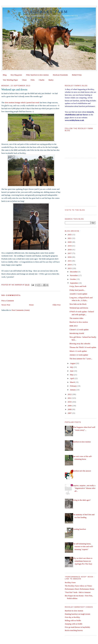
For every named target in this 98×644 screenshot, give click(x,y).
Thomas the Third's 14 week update (83, 347)
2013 (70, 268)
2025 (70, 235)
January (73, 390)
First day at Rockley (72, 617)
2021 (70, 238)
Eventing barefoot (79, 529)
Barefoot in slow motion (79, 322)
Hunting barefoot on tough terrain (77, 614)
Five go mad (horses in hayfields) (77, 627)
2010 (70, 402)
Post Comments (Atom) (21, 310)
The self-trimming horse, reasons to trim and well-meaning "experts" (83, 547)
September (74, 283)
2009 (70, 406)
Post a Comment (8, 301)
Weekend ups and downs (79, 308)
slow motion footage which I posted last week (22, 102)
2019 (70, 246)
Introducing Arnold (77, 333)
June (72, 371)
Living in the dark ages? (81, 500)
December (74, 272)
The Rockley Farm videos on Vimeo (78, 586)
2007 (70, 413)
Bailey (51, 80)
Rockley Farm (49, 12)
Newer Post (6, 305)
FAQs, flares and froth (78, 286)
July (72, 367)
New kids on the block (78, 304)
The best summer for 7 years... (81, 359)
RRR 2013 (73, 326)
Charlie (42, 80)
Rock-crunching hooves (74, 630)
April (72, 378)
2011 (70, 398)
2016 (70, 257)
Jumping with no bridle (74, 624)
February (74, 386)
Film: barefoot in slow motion (37, 75)
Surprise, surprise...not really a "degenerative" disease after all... (84, 488)
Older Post (57, 305)
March (73, 382)
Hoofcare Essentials (60, 75)
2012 (70, 394)
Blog (5, 75)
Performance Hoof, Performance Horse (80, 589)
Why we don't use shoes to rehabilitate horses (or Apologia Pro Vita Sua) (82, 561)
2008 (70, 409)
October (73, 279)
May (72, 375)
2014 (70, 265)
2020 (70, 242)
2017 (70, 253)
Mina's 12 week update (78, 351)
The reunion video (76, 318)
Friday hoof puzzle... (77, 290)
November (74, 275)
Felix (33, 80)
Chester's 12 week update (79, 330)
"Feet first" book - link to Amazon (78, 592)
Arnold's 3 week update (78, 294)
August (73, 363)
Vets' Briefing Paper (10, 80)
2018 (70, 250)
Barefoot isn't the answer (82, 471)
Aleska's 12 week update (79, 355)
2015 (70, 261)
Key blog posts (16, 75)
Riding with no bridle (73, 620)
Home (31, 305)
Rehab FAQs (77, 75)
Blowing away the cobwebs (80, 344)
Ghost (24, 80)
